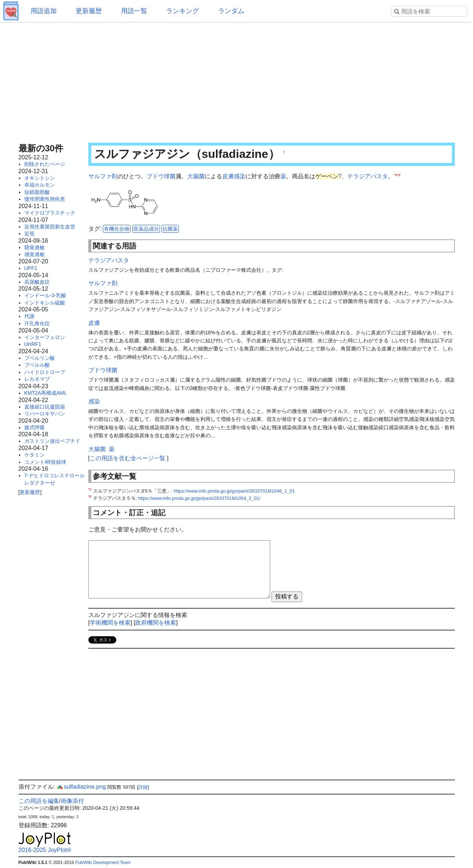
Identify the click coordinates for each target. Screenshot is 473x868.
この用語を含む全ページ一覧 (128, 458)
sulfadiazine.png (81, 787)
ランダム (231, 11)
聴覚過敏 (35, 247)
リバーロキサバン (45, 414)
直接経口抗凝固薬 (45, 407)
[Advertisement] (237, 80)
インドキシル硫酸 (45, 303)
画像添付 (72, 801)
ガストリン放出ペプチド (52, 441)
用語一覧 (134, 11)
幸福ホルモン (40, 185)
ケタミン (35, 455)
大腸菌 (196, 176)
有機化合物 (117, 229)
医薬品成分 (146, 229)
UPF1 (31, 268)
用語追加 (44, 11)
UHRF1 (33, 344)
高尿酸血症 (37, 282)
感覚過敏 (35, 254)
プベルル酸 (37, 365)
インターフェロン (45, 337)
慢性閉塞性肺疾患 (45, 199)
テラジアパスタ (368, 176)
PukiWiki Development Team (103, 863)
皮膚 (228, 176)
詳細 (143, 787)
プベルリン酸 (40, 358)
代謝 (29, 316)
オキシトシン (40, 178)
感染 (240, 176)
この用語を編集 (39, 801)
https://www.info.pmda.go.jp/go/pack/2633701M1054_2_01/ (199, 498)
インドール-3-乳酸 (45, 295)
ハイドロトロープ (45, 372)
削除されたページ (45, 164)
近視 (29, 234)
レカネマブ (37, 379)
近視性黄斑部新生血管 (50, 227)
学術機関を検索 (110, 623)
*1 (395, 175)
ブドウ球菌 (161, 176)
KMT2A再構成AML (46, 393)
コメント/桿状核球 (45, 462)
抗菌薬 (170, 229)
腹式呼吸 (35, 427)
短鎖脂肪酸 (37, 192)
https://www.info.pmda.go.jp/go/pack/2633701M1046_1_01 (234, 491)
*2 (399, 175)
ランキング (183, 11)
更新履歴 (89, 11)
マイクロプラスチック (50, 213)
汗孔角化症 (37, 323)
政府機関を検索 (156, 623)
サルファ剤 (103, 176)
